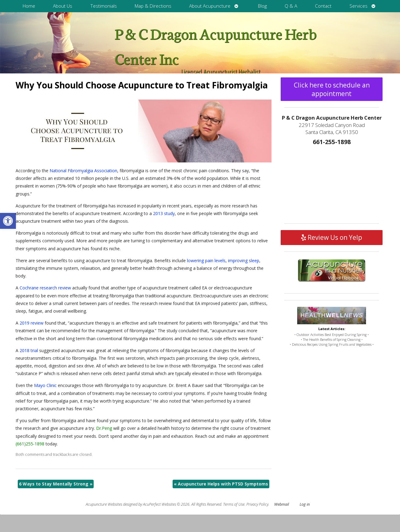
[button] (8, 221)
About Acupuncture (210, 6)
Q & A (291, 6)
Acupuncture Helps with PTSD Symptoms (221, 484)
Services (359, 6)
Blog (262, 6)
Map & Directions (153, 6)
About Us (63, 6)
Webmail (282, 504)
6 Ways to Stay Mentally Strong (56, 484)
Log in (305, 504)
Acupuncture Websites (104, 504)
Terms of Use (234, 504)
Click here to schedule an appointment (332, 89)
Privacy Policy (257, 504)
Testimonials (104, 6)
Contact (323, 6)
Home (29, 6)
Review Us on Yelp (332, 237)
